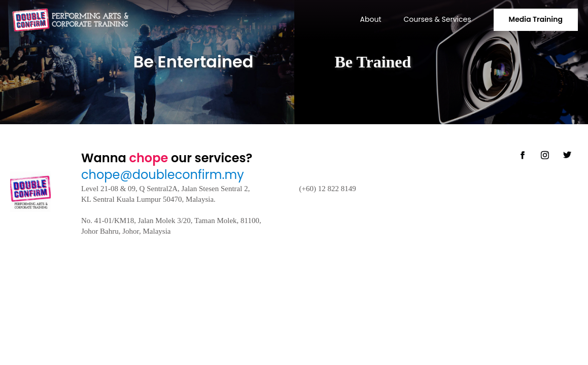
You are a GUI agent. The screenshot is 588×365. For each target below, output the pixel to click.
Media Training (536, 19)
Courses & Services (438, 19)
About (371, 19)
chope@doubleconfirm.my (163, 175)
